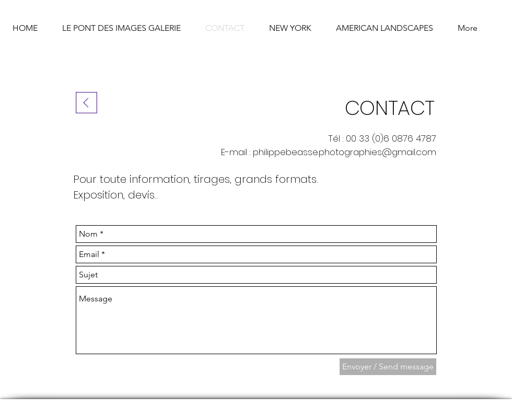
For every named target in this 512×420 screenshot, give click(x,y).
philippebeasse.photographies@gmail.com (345, 152)
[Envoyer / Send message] (388, 367)
